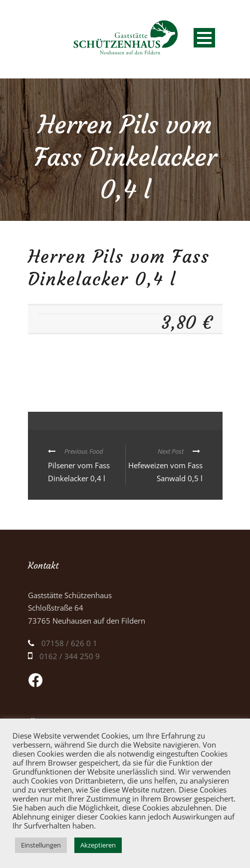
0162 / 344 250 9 (70, 656)
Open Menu (204, 38)
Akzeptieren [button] (98, 845)
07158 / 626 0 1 (69, 643)
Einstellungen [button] (41, 845)
